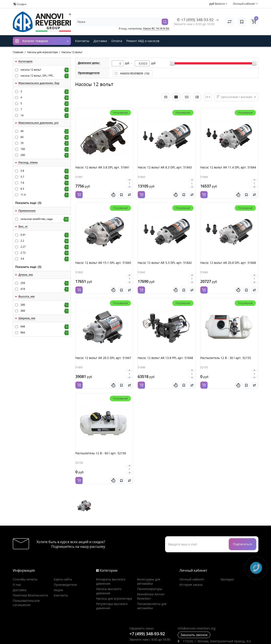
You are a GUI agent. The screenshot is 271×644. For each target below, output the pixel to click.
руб (153, 63)
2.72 (45, 253)
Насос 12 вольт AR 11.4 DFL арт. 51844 (228, 171)
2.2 (45, 241)
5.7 (45, 177)
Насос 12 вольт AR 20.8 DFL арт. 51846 (228, 261)
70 (45, 143)
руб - (129, 63)
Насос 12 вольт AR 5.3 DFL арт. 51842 (164, 261)
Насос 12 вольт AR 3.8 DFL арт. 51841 (102, 171)
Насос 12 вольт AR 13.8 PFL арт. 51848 (165, 351)
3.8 (45, 171)
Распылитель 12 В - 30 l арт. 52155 (225, 351)
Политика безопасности (30, 574)
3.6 (45, 259)
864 (45, 333)
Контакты (82, 41)
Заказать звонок (194, 613)
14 (45, 115)
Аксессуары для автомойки (149, 560)
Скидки (20, 4)
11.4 (45, 195)
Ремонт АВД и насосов (143, 41)
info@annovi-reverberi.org (197, 607)
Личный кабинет (192, 558)
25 (207, 97)
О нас (17, 563)
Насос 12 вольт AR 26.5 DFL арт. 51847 (103, 351)
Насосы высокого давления (109, 570)
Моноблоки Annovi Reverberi (151, 575)
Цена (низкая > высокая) (237, 97)
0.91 (45, 235)
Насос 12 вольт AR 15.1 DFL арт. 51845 (103, 261)
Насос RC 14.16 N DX (156, 28)
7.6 (45, 183)
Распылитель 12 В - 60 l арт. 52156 (100, 441)
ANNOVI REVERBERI (135, 73)
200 (45, 155)
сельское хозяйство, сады (45, 219)
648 (45, 327)
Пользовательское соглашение (26, 581)
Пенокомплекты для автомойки (152, 585)
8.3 (45, 189)
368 (45, 311)
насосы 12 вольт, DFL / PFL (45, 76)
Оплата (117, 41)
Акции (58, 569)
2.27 (45, 247)
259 (45, 283)
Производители (65, 563)
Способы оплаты (25, 558)
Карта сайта (63, 558)
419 (45, 289)
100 (45, 149)
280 (45, 305)
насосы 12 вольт (45, 70)
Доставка (100, 41)
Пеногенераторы (150, 568)
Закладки (227, 558)
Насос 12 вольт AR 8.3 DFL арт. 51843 (164, 171)
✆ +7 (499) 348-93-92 (195, 20)
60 (45, 137)
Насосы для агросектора (114, 577)
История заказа (191, 563)
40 (45, 131)
